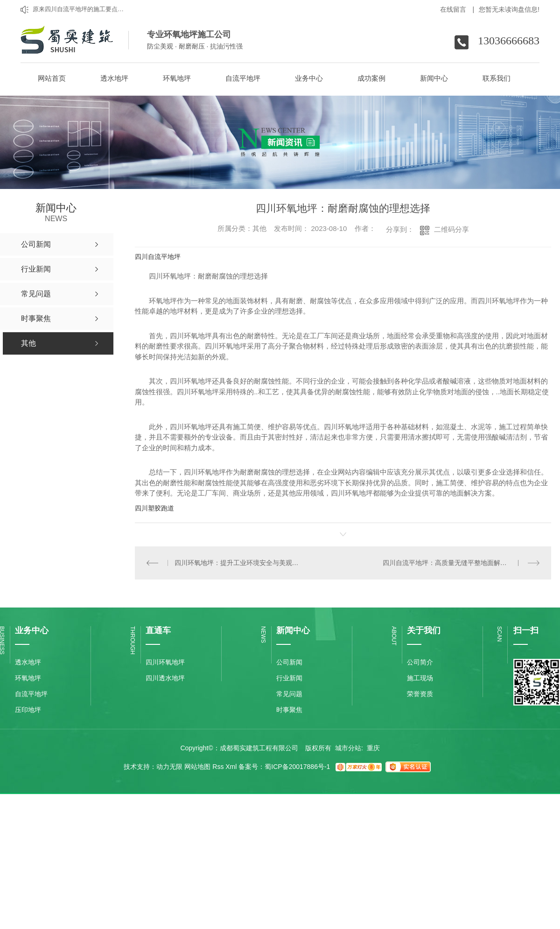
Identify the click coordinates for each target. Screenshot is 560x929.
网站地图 (197, 767)
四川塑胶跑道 (154, 508)
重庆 (373, 748)
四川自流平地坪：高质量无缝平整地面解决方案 (451, 563)
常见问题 (289, 694)
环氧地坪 (28, 678)
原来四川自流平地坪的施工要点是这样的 (80, 9)
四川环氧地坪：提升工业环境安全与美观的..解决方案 (239, 563)
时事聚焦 (289, 710)
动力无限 (169, 767)
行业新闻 (289, 678)
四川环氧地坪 (165, 662)
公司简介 (420, 662)
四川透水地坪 (165, 678)
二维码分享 (451, 229)
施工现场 (420, 678)
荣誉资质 (420, 694)
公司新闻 (289, 662)
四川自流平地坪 (158, 257)
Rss (218, 767)
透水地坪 (28, 662)
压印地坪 (28, 710)
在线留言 (457, 9)
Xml (231, 767)
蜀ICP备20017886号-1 (297, 767)
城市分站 (348, 748)
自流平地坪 (31, 694)
